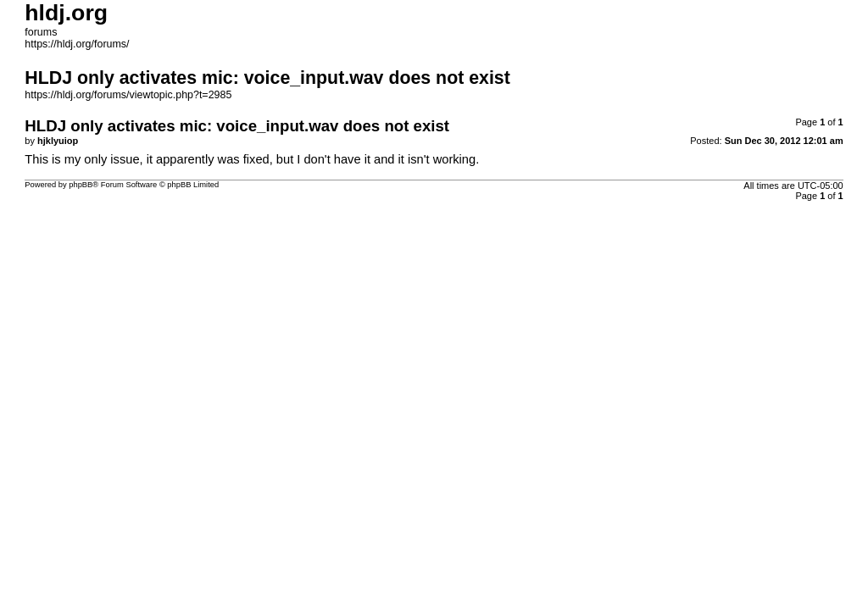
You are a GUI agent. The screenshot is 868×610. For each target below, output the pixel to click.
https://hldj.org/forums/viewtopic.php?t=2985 (128, 95)
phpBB (81, 185)
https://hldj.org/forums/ (77, 44)
